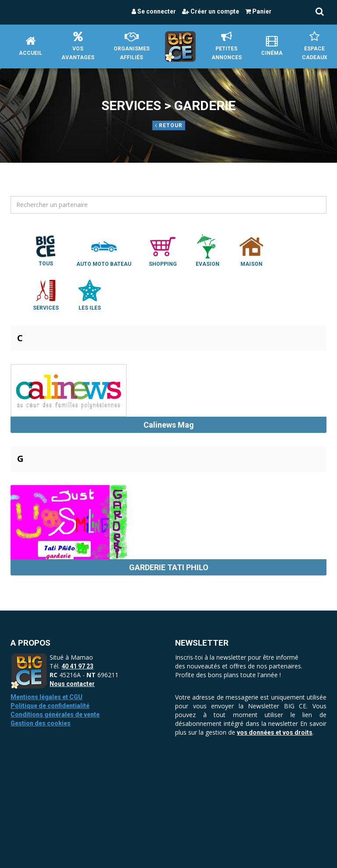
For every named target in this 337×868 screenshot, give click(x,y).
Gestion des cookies (41, 723)
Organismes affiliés (132, 46)
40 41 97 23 (77, 666)
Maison (251, 250)
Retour (169, 125)
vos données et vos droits (275, 732)
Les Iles (90, 294)
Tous (46, 250)
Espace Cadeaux (315, 46)
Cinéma (272, 46)
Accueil (30, 46)
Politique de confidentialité (50, 706)
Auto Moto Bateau (104, 250)
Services (46, 294)
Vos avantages (78, 46)
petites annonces (227, 46)
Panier (258, 11)
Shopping (163, 250)
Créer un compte (211, 11)
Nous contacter (72, 684)
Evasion (208, 250)
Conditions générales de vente (55, 714)
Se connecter (154, 11)
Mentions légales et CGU (47, 697)
